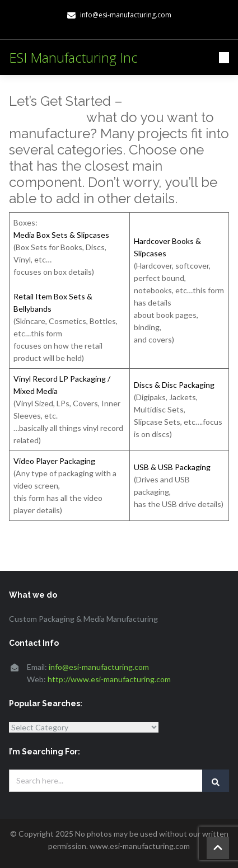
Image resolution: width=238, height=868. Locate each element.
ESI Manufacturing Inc (73, 57)
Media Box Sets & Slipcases (61, 235)
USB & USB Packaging (172, 467)
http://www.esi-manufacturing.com (109, 679)
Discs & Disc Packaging (174, 385)
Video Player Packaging (54, 461)
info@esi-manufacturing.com (99, 667)
